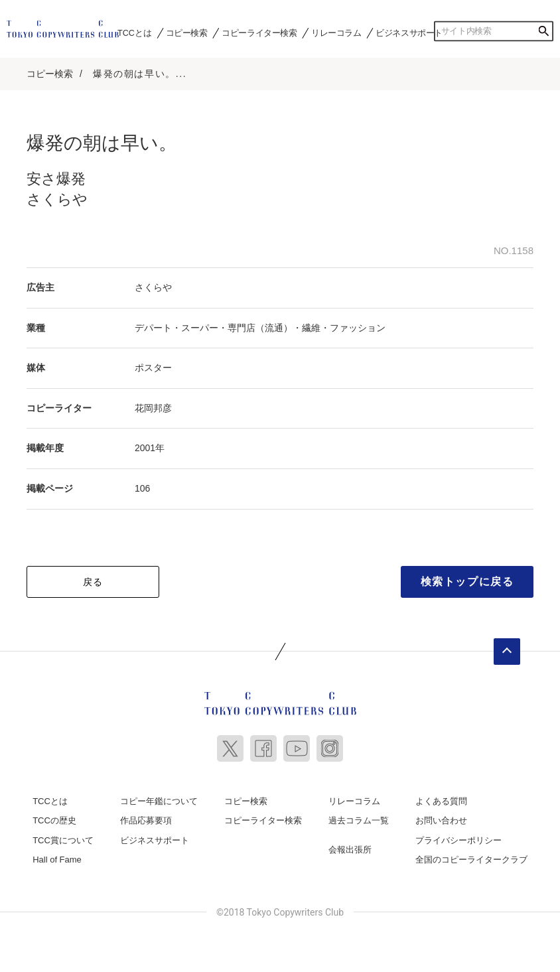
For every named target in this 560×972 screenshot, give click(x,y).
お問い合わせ (441, 820)
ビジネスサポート (409, 33)
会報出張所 (350, 850)
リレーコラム (336, 33)
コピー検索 (187, 33)
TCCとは (134, 33)
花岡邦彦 (153, 408)
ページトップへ (507, 652)
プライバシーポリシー (458, 840)
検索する (543, 31)
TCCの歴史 (54, 820)
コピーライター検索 (259, 33)
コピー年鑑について (159, 801)
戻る (93, 582)
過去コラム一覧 (359, 820)
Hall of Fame (57, 860)
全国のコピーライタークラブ (471, 860)
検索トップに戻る (467, 582)
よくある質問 (441, 801)
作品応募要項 (146, 820)
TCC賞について (63, 840)
